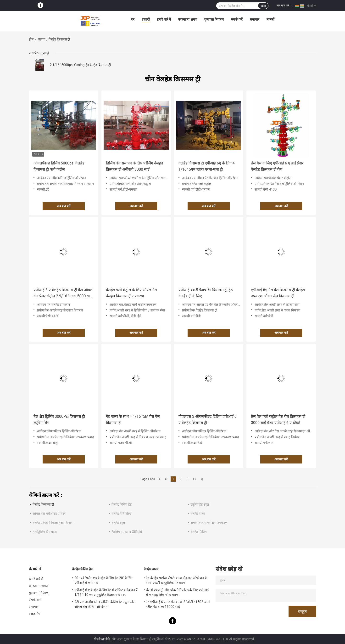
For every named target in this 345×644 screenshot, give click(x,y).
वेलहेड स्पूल (118, 523)
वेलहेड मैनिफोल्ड (121, 514)
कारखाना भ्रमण (187, 19)
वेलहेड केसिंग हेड (122, 504)
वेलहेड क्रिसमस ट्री (43, 504)
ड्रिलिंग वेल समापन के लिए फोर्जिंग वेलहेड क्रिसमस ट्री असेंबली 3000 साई (135, 166)
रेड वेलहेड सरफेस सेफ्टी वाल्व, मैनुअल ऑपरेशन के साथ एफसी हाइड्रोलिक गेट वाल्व (177, 580)
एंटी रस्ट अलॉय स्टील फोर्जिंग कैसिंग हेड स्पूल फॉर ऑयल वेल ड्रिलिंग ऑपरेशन (104, 604)
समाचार (255, 19)
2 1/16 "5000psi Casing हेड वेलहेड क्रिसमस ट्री (80, 65)
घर (133, 19)
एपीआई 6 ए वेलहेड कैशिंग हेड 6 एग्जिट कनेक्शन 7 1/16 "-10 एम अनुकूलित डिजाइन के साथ (106, 592)
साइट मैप (35, 614)
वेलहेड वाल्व (198, 514)
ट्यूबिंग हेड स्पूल (200, 504)
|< (159, 479)
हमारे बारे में (164, 19)
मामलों (270, 19)
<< (166, 479)
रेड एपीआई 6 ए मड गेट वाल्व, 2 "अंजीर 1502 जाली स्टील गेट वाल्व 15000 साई (178, 604)
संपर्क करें (237, 19)
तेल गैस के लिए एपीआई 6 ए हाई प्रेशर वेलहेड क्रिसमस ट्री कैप (277, 166)
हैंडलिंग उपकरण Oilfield (127, 532)
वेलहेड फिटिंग (199, 532)
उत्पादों (146, 19)
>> (195, 479)
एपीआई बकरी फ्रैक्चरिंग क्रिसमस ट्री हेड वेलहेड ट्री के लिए (206, 293)
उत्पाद (42, 39)
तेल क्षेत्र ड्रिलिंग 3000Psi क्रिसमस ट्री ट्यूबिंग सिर (59, 420)
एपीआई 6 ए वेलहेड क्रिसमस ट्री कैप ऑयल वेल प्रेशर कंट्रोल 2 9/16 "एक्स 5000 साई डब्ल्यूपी (63, 293)
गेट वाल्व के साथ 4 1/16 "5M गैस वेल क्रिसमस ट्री (133, 420)
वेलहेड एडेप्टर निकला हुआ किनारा (53, 523)
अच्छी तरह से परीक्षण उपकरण (209, 523)
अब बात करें (283, 6)
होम (31, 39)
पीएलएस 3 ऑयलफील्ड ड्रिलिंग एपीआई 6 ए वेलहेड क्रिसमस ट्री (208, 420)
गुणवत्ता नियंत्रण (214, 19)
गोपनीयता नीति (102, 639)
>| (202, 479)
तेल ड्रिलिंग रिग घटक (45, 532)
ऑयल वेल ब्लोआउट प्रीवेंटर (49, 514)
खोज (263, 6)
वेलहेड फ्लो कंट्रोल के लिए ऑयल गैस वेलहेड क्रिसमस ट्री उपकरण (131, 293)
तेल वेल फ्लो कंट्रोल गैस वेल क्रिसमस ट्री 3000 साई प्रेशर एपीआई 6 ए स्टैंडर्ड (278, 420)
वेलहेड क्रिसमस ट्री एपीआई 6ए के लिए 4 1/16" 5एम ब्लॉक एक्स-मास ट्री (207, 166)
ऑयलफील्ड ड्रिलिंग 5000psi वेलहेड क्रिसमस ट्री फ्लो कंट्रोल (59, 166)
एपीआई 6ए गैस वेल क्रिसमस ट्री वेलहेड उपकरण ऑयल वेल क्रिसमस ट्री (278, 293)
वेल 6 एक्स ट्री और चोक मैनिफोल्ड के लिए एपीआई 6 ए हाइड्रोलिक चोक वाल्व (177, 592)
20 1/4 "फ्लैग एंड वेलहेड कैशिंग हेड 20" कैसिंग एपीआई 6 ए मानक (103, 580)
